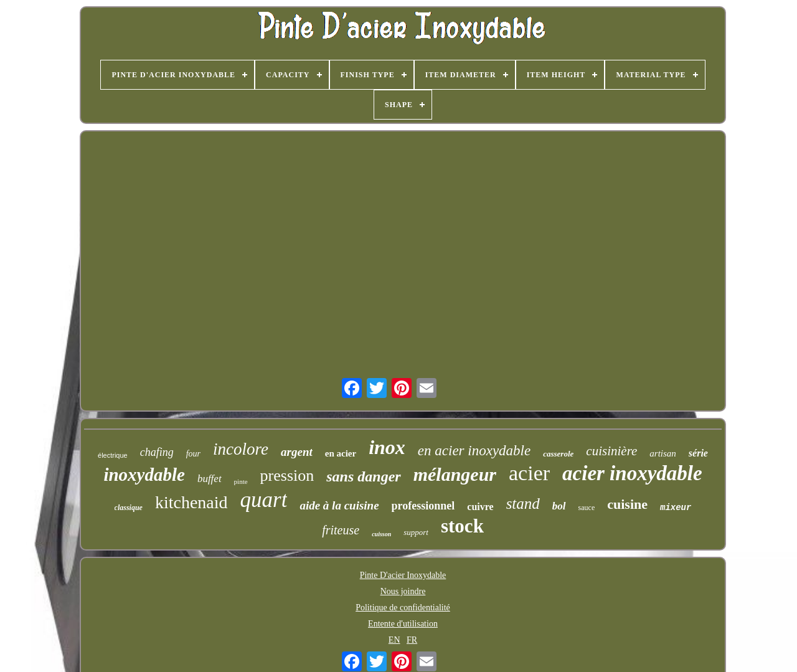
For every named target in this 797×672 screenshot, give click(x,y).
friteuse (341, 530)
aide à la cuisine (339, 505)
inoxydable (144, 475)
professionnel (423, 506)
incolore (241, 449)
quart (264, 500)
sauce (587, 508)
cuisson (381, 534)
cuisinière (611, 451)
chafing (157, 452)
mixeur (676, 508)
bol (559, 506)
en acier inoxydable (474, 451)
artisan (663, 453)
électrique (113, 455)
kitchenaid (191, 502)
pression (287, 476)
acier (529, 473)
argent (297, 452)
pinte (241, 481)
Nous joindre (403, 591)
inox (387, 447)
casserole (558, 454)
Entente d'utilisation (403, 624)
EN (394, 640)
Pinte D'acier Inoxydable (403, 575)
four (193, 454)
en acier (341, 453)
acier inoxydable (632, 473)
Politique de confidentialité (403, 608)
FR (412, 640)
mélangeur (455, 474)
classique (129, 508)
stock (462, 526)
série (698, 453)
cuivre (480, 507)
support (416, 532)
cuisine (627, 504)
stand (523, 504)
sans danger (363, 476)
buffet (210, 479)
